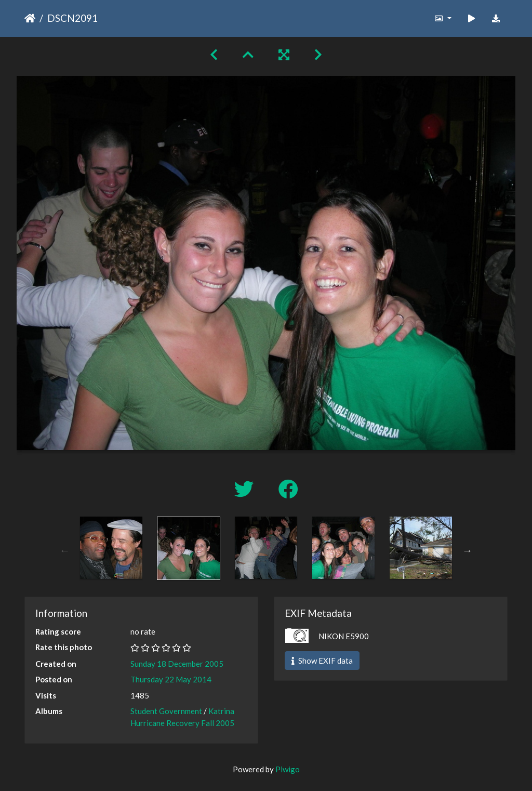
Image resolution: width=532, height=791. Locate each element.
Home (30, 18)
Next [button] (468, 550)
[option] (111, 548)
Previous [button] (65, 550)
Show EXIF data (322, 661)
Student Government (166, 711)
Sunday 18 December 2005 (177, 664)
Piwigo (288, 769)
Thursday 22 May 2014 (171, 679)
